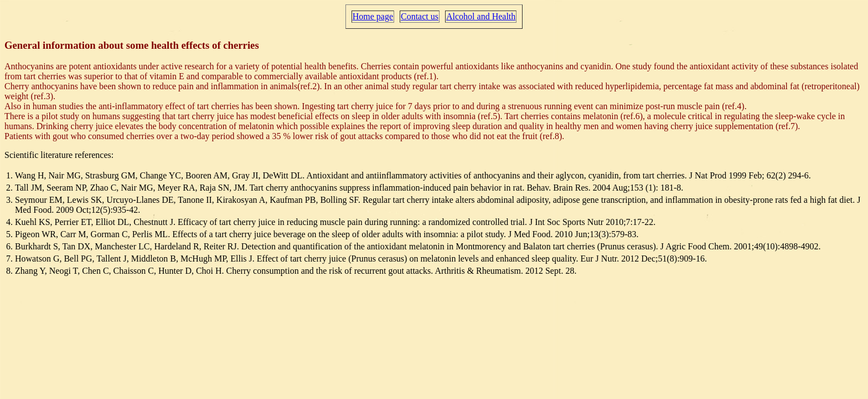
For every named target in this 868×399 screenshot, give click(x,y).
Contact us (420, 16)
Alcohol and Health (481, 16)
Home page (373, 16)
